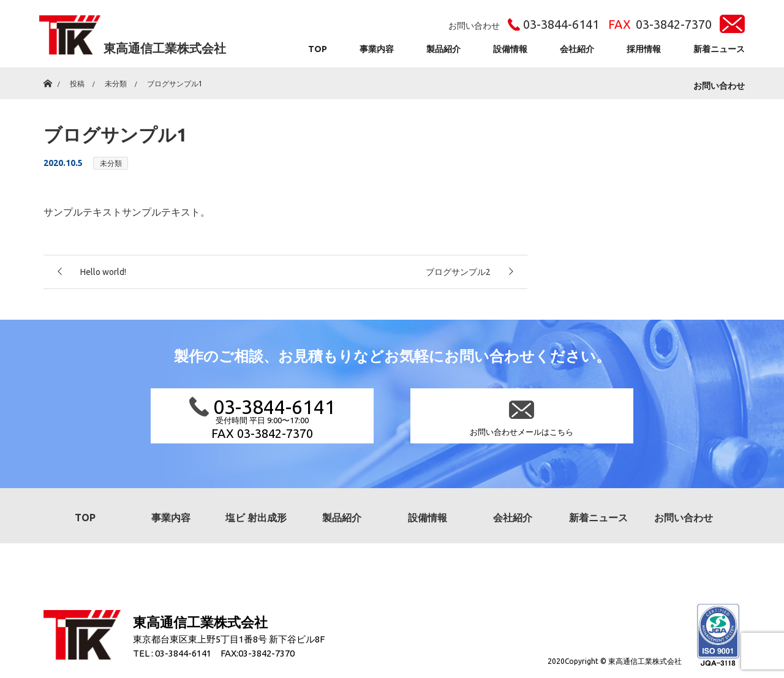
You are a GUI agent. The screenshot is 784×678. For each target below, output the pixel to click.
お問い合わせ (719, 86)
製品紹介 (443, 49)
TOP (318, 49)
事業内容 (377, 49)
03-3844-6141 (561, 24)
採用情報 (644, 49)
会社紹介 (577, 49)
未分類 (111, 163)
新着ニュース (719, 49)
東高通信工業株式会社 (165, 48)
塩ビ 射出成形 (256, 518)
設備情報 (510, 49)
